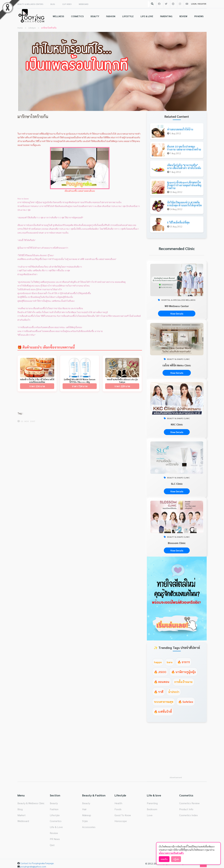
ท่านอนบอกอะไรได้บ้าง (180, 129)
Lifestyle (55, 815)
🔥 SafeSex (186, 702)
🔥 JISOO (160, 672)
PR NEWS (199, 16)
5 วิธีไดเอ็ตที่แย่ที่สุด (178, 222)
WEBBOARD (84, 4)
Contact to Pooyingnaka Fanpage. (37, 863)
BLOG (53, 4)
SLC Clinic (177, 484)
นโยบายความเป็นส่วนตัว (171, 853)
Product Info (186, 809)
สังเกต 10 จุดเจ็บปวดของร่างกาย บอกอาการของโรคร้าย (184, 148)
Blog (20, 809)
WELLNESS (58, 16)
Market (22, 815)
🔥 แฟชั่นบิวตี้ (163, 711)
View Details (177, 314)
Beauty (54, 803)
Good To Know (123, 815)
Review (54, 833)
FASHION (111, 16)
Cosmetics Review (189, 803)
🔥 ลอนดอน (162, 682)
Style (85, 821)
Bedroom (152, 809)
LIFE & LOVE (147, 16)
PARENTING (166, 16)
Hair (84, 809)
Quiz (52, 845)
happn (158, 662)
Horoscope (121, 821)
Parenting (152, 803)
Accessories (89, 827)
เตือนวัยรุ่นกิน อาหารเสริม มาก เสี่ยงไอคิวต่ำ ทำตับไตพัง (184, 167)
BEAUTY (95, 16)
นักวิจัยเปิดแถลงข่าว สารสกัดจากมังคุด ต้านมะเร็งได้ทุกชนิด (184, 204)
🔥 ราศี (159, 692)
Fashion (54, 809)
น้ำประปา (174, 692)
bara (170, 662)
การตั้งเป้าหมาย (183, 682)
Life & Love (56, 827)
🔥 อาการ (184, 662)
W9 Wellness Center (177, 306)
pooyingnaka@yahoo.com (33, 866)
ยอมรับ (164, 859)
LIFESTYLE (128, 16)
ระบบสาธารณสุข (164, 702)
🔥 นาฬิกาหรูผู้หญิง (183, 672)
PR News (55, 839)
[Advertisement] (177, 751)
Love (150, 815)
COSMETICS (77, 16)
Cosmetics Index (188, 815)
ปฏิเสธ (176, 859)
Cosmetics (56, 821)
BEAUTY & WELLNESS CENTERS (30, 4)
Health (118, 803)
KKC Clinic (177, 424)
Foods (118, 809)
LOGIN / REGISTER (199, 4)
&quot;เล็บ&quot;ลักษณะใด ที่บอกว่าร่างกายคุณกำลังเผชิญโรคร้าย (184, 185)
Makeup (87, 815)
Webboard (23, 821)
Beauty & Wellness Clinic (31, 803)
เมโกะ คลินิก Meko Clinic (177, 365)
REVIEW (183, 16)
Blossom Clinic (177, 543)
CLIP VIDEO (67, 4)
